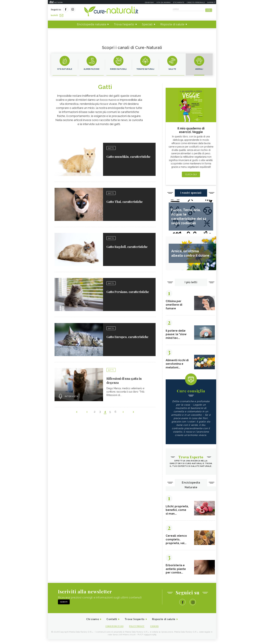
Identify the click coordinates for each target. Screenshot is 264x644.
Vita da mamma (163, 2)
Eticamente (179, 2)
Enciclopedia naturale (92, 23)
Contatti (111, 624)
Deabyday (149, 2)
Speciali (147, 23)
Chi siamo (91, 624)
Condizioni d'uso (113, 631)
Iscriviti (89, 10)
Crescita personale (196, 2)
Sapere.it (211, 2)
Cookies (156, 631)
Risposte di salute (172, 23)
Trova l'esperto (124, 23)
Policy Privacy (137, 631)
